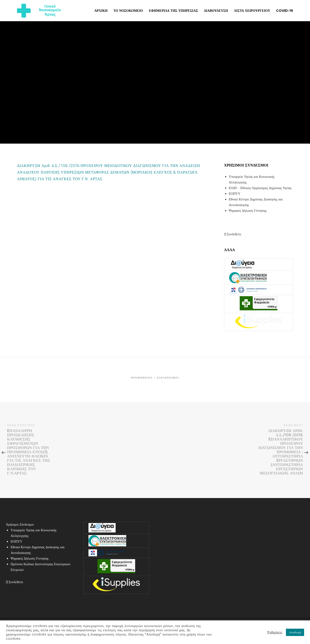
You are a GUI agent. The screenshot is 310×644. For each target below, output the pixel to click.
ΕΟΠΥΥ (235, 194)
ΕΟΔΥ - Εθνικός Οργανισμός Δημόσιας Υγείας (260, 188)
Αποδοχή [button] (295, 632)
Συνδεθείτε (233, 234)
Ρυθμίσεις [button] (275, 632)
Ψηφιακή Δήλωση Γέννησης (248, 211)
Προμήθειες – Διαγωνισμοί (155, 378)
